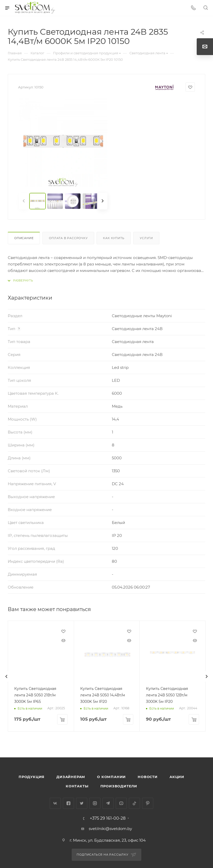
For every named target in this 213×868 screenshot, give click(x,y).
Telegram (108, 803)
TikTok (134, 803)
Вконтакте (55, 803)
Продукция (32, 777)
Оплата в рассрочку (68, 238)
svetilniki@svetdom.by (110, 829)
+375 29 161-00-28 (108, 818)
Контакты (77, 786)
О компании (111, 777)
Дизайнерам (71, 777)
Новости (148, 777)
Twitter (82, 803)
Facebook (68, 803)
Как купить (114, 238)
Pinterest (148, 803)
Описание (24, 238)
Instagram (95, 803)
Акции (177, 777)
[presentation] (6, 676)
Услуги (146, 238)
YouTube (121, 803)
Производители (119, 786)
